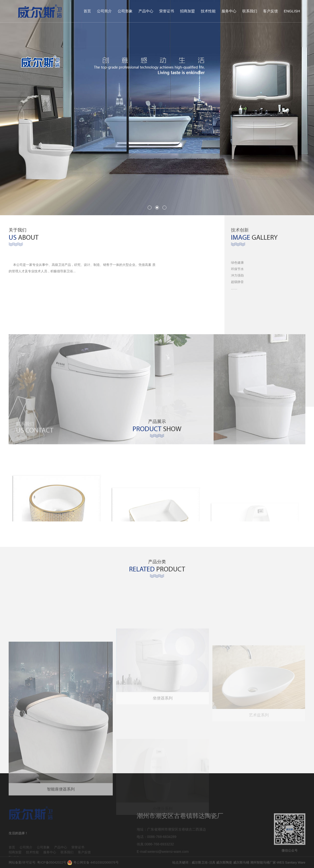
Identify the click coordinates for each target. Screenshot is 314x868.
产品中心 (146, 11)
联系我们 (250, 11)
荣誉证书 (167, 11)
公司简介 (104, 11)
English (292, 11)
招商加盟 (187, 11)
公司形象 (125, 11)
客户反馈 (270, 11)
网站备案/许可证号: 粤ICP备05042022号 (37, 862)
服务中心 (229, 11)
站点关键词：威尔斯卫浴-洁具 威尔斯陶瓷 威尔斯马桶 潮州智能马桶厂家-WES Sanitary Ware (239, 862)
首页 (87, 11)
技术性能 (208, 11)
